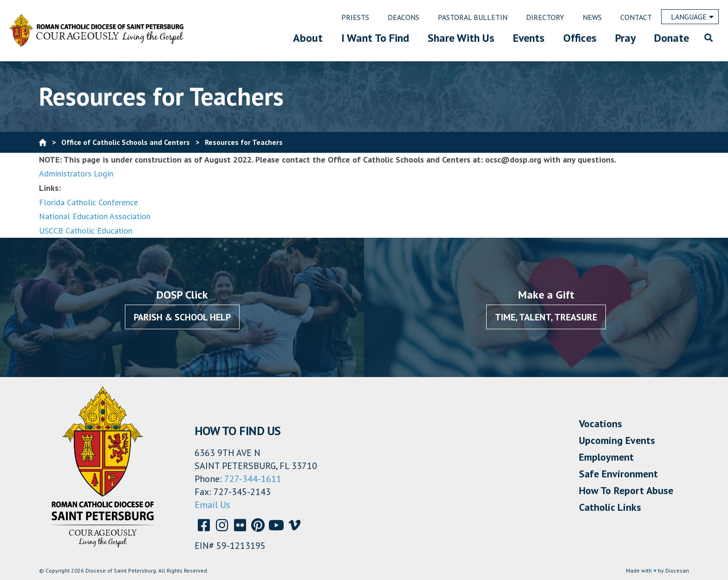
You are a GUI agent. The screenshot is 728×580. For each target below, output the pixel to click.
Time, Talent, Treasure (546, 317)
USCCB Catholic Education (86, 231)
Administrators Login (76, 173)
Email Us (212, 505)
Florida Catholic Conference (88, 202)
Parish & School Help (182, 317)
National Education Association (95, 216)
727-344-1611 (253, 479)
